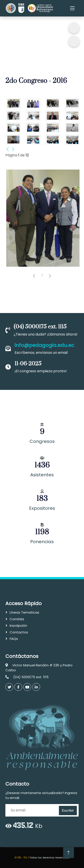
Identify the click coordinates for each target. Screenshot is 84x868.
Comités (17, 619)
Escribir (68, 811)
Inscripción (18, 625)
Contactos (19, 632)
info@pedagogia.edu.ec (44, 345)
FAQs (14, 639)
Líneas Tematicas (24, 612)
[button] (34, 276)
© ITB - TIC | (22, 858)
